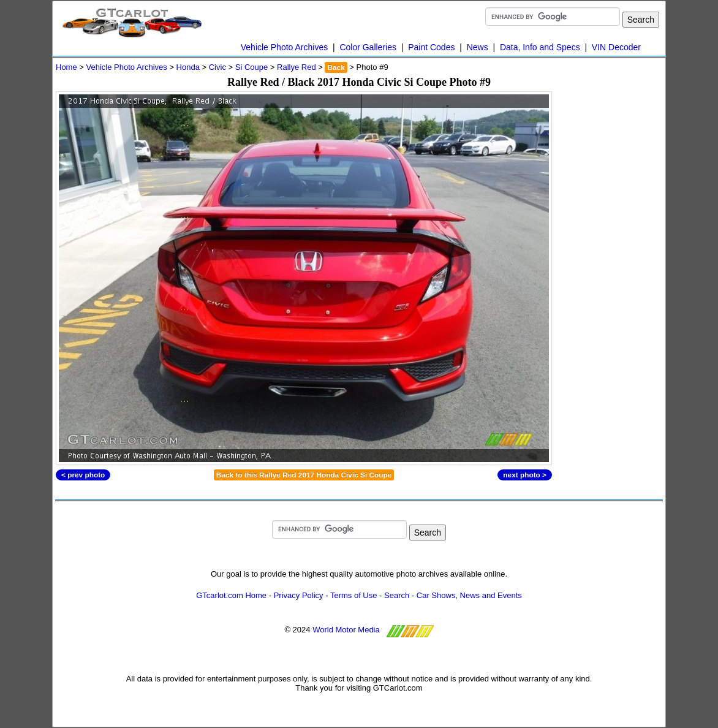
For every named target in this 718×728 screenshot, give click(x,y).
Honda (188, 67)
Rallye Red (297, 67)
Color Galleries (368, 47)
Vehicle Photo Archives (284, 47)
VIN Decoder (616, 47)
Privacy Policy (299, 595)
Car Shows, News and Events (469, 595)
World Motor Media (346, 630)
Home (66, 67)
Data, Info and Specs (540, 47)
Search (397, 595)
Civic (217, 67)
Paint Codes (431, 47)
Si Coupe (251, 67)
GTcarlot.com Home (231, 595)
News (478, 47)
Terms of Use (354, 595)
